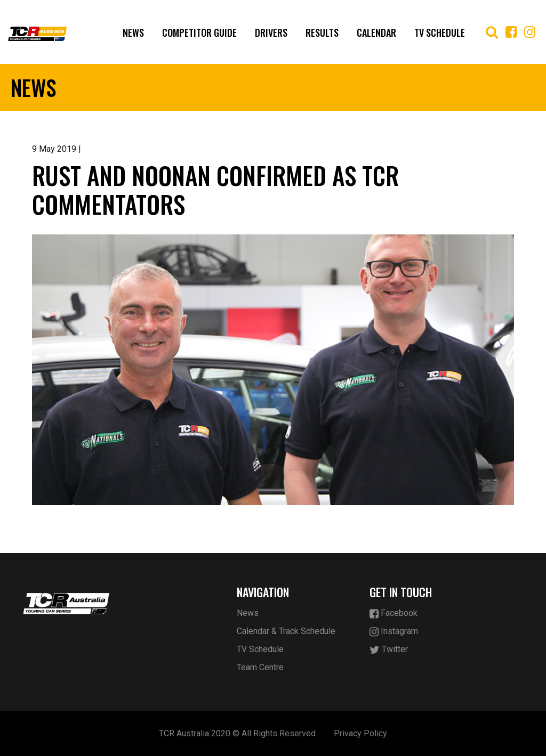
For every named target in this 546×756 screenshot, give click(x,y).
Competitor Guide (199, 32)
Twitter (389, 650)
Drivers (271, 32)
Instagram (394, 632)
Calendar (376, 32)
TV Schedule (440, 32)
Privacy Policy (360, 733)
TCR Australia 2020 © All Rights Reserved (237, 733)
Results (322, 32)
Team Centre (260, 667)
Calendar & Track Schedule (286, 631)
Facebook (394, 613)
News (133, 32)
